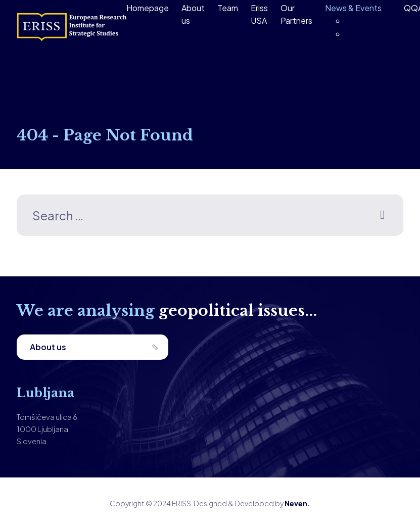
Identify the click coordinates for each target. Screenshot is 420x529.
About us (48, 347)
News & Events (353, 8)
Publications (368, 20)
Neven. (297, 503)
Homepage (148, 8)
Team (228, 8)
